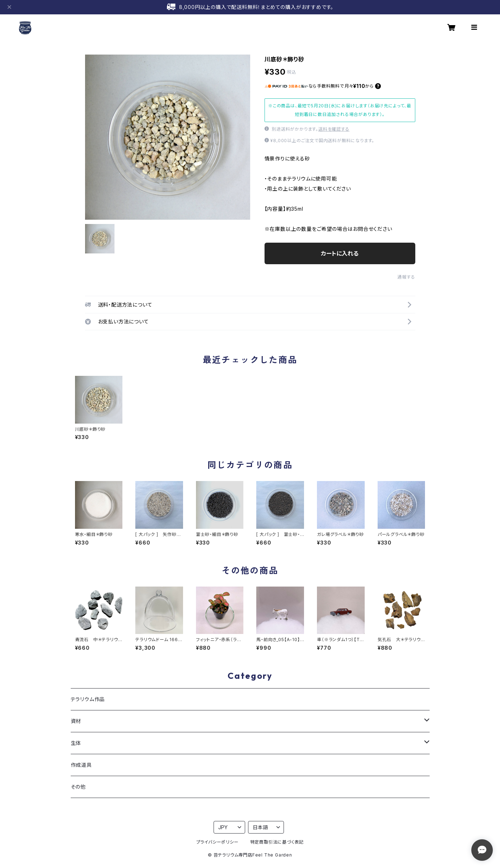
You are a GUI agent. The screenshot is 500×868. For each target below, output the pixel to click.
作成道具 (81, 765)
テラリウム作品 (88, 699)
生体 (76, 743)
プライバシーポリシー (218, 842)
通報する (406, 277)
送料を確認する (334, 129)
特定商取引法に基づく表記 (277, 842)
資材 (76, 721)
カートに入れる (340, 253)
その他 (78, 787)
